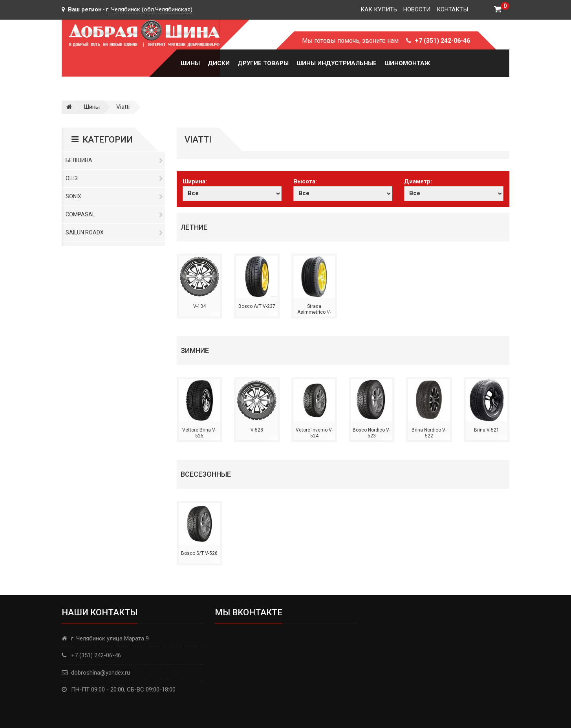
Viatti (123, 107)
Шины (190, 63)
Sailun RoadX (114, 232)
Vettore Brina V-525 (199, 433)
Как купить (379, 9)
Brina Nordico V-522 (429, 433)
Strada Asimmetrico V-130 (314, 312)
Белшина (114, 160)
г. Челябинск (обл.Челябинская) (149, 9)
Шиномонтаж (407, 63)
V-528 (257, 430)
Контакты (452, 9)
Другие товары (263, 63)
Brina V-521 (487, 430)
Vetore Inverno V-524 (314, 433)
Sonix (114, 196)
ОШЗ (114, 178)
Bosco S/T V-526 (199, 553)
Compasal (114, 214)
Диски (219, 63)
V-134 (199, 306)
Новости (417, 9)
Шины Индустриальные (337, 63)
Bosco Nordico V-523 (372, 433)
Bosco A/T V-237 (257, 306)
